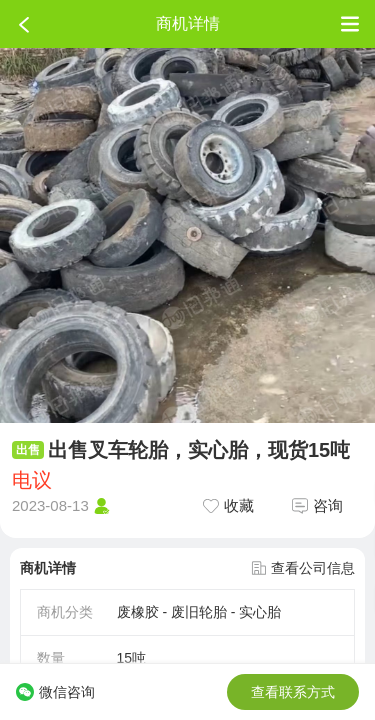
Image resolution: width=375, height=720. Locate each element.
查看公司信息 (303, 568)
